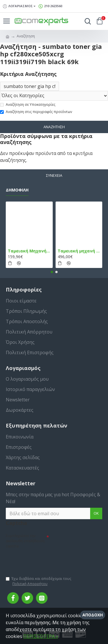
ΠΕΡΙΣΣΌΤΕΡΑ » (41, 636)
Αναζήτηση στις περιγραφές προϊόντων (36, 112)
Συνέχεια (54, 175)
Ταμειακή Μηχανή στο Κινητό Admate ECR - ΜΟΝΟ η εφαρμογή (29, 251)
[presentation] (46, 560)
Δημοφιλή (17, 190)
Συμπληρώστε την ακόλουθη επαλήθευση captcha (25, 541)
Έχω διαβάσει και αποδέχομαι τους (38, 581)
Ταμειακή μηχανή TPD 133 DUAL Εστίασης (79, 251)
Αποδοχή (93, 615)
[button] (52, 272)
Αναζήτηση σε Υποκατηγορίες (28, 105)
